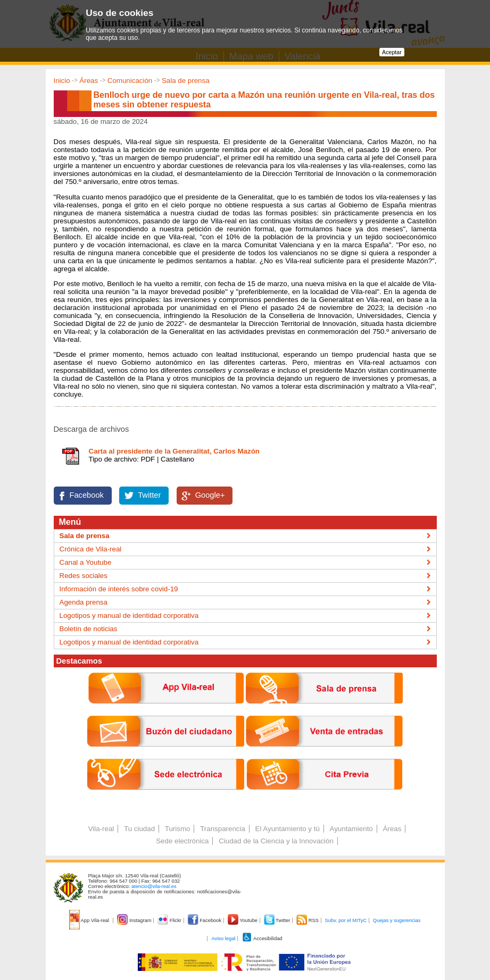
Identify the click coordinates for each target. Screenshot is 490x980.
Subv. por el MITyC (346, 920)
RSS (308, 920)
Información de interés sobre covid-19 (119, 589)
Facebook (87, 495)
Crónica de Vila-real (91, 549)
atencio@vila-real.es (154, 886)
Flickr (170, 920)
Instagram (135, 920)
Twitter (149, 495)
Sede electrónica (182, 841)
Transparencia (223, 829)
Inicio (62, 81)
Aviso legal (223, 939)
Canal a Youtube (86, 562)
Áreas (89, 81)
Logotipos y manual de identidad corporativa (129, 615)
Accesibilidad (262, 939)
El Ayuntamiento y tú (288, 829)
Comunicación (130, 81)
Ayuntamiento (351, 829)
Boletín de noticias (89, 629)
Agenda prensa (84, 602)
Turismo (178, 829)
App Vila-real (90, 920)
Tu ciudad (139, 829)
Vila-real (101, 829)
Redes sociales (84, 576)
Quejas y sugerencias (397, 920)
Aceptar (392, 52)
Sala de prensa (186, 81)
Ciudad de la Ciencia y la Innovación (276, 841)
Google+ (210, 495)
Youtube (243, 920)
